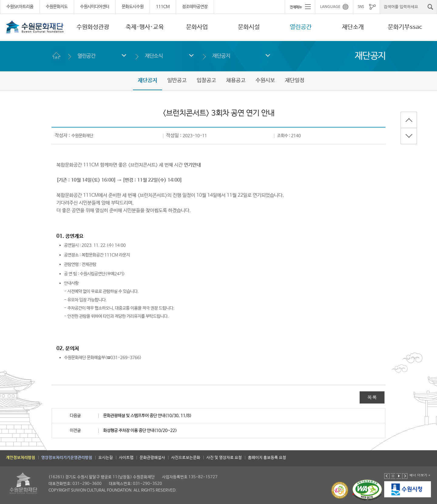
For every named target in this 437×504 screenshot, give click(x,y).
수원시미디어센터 (95, 7)
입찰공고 (206, 80)
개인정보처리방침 (21, 458)
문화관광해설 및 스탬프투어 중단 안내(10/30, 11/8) (147, 416)
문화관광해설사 (152, 458)
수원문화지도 (57, 7)
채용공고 (236, 80)
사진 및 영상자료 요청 (224, 458)
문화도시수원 (133, 7)
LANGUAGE (330, 7)
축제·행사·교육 (145, 27)
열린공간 (301, 27)
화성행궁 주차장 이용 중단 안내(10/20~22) (140, 431)
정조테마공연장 (195, 7)
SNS (361, 7)
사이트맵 (126, 458)
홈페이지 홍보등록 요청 (267, 458)
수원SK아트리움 (20, 7)
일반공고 (177, 80)
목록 (372, 397)
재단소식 (154, 56)
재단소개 (353, 27)
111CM (163, 7)
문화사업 (197, 27)
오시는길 (106, 458)
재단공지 (221, 56)
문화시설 (249, 27)
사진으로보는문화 (186, 458)
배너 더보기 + (420, 475)
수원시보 (265, 80)
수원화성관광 (93, 27)
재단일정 (295, 80)
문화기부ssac (405, 27)
